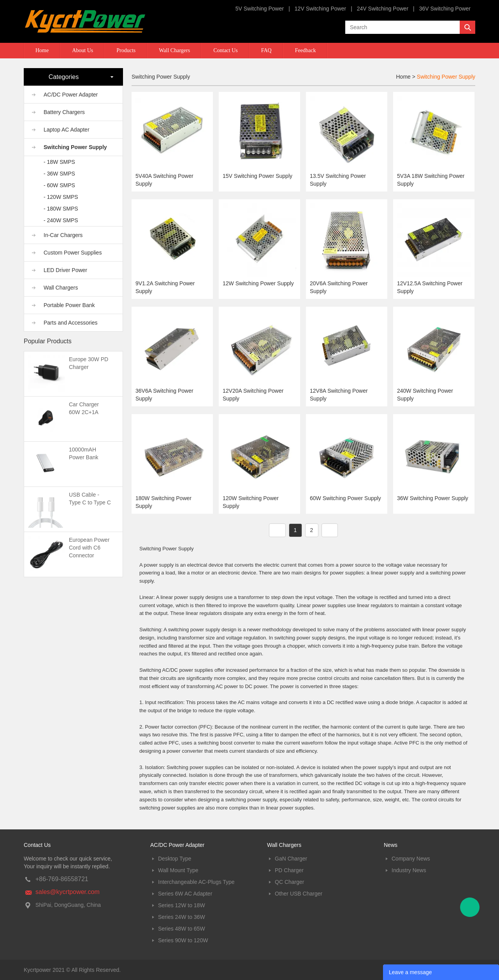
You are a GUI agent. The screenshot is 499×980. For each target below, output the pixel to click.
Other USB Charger (299, 894)
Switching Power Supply (75, 147)
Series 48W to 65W (182, 929)
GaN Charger (291, 859)
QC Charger (289, 882)
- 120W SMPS (61, 197)
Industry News (409, 870)
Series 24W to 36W (182, 917)
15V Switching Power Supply (257, 176)
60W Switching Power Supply (345, 498)
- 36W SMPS (59, 174)
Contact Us (226, 50)
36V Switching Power (445, 9)
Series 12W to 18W (182, 905)
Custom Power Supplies (73, 253)
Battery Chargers (64, 112)
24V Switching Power (383, 9)
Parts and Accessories (71, 323)
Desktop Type (175, 859)
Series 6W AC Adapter (185, 894)
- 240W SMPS (61, 220)
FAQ (266, 50)
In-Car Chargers (63, 235)
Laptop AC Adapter (67, 130)
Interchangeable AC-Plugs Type (196, 882)
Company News (411, 859)
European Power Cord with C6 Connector (89, 548)
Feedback (306, 50)
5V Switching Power (260, 9)
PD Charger (289, 870)
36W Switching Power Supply (433, 498)
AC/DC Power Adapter (71, 95)
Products (126, 50)
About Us (83, 50)
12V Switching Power (320, 9)
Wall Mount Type (178, 870)
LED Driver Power (65, 270)
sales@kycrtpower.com (68, 892)
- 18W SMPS (59, 162)
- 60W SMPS (59, 185)
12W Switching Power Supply (258, 283)
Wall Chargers (174, 50)
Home (42, 50)
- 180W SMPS (61, 209)
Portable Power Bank (69, 305)
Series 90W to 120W (183, 940)
